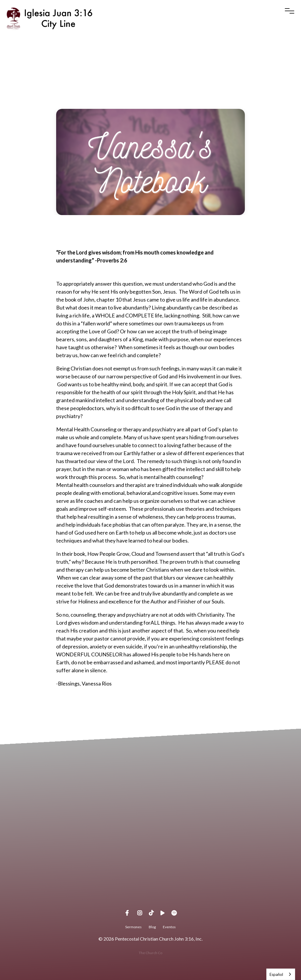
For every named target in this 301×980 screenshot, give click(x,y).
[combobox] (281, 974)
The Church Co (150, 953)
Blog (152, 927)
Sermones (133, 927)
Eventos (169, 927)
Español (276, 974)
